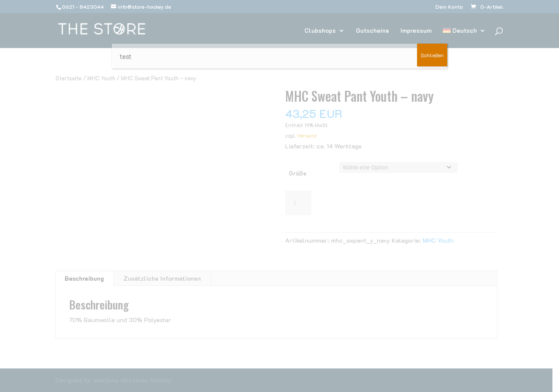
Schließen (432, 55)
